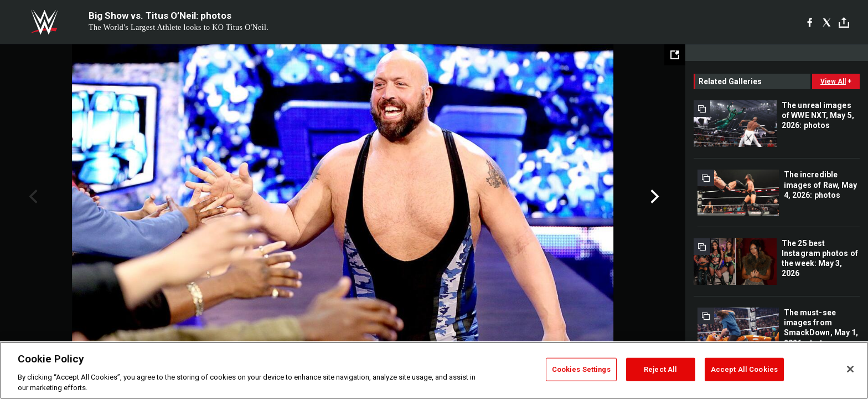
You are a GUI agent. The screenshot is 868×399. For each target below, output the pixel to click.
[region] (434, 370)
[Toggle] (844, 22)
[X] (827, 22)
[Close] (850, 369)
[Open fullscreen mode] (675, 55)
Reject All (660, 369)
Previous (32, 197)
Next (653, 197)
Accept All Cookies (744, 369)
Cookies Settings (581, 369)
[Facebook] (810, 22)
